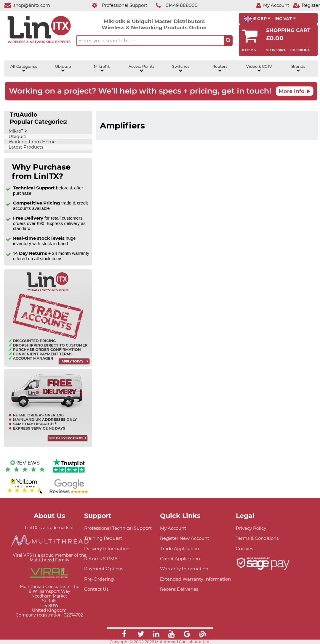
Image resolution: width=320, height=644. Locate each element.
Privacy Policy (251, 528)
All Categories (24, 68)
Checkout (300, 50)
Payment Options (104, 569)
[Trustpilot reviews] (69, 473)
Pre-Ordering (99, 579)
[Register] (306, 5)
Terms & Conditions (257, 538)
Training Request (103, 538)
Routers (220, 68)
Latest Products (25, 147)
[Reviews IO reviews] (25, 473)
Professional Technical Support (118, 528)
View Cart (276, 50)
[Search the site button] (228, 41)
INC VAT (285, 19)
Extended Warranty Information (195, 579)
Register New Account (185, 538)
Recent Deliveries (179, 589)
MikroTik (102, 68)
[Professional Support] (116, 5)
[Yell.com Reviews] (25, 494)
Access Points (141, 68)
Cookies (244, 549)
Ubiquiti (63, 68)
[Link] (124, 635)
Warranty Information (184, 569)
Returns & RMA (101, 559)
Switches (181, 68)
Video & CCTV (259, 68)
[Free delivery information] (48, 446)
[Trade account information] (48, 365)
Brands (298, 68)
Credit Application (180, 559)
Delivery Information (107, 549)
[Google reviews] (69, 494)
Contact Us (96, 589)
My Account (173, 528)
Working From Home (32, 142)
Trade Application (180, 549)
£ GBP (257, 19)
